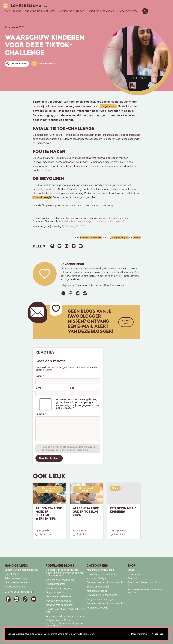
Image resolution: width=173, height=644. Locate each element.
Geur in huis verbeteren (59, 596)
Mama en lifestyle (97, 578)
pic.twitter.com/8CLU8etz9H (108, 221)
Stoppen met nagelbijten (60, 605)
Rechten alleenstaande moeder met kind (145, 591)
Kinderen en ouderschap (100, 570)
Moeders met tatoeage (58, 601)
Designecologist (121, 238)
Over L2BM (11, 574)
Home (6, 11)
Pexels (137, 238)
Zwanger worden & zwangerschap (106, 582)
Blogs (17, 11)
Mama (115, 488)
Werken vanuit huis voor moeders (65, 616)
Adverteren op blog (16, 578)
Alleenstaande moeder (49, 489)
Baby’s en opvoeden (98, 587)
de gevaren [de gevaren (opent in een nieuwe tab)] (108, 106)
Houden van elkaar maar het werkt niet (65, 610)
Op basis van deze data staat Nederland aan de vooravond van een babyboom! (65, 573)
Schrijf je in (126, 322)
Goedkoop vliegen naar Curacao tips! (146, 584)
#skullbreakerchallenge (78, 221)
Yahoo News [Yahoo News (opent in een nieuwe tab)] (97, 238)
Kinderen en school (97, 591)
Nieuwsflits (134, 574)
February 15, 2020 (75, 226)
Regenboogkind (55, 592)
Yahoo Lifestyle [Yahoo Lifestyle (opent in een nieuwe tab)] (42, 197)
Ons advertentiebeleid (17, 582)
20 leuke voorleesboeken (60, 580)
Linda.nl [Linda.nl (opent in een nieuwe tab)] (87, 238)
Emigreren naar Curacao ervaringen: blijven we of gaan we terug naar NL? (65, 623)
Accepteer (158, 634)
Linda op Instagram (101, 11)
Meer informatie (139, 634)
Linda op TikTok (128, 11)
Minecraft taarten (56, 584)
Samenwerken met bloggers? (21, 570)
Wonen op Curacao (72, 11)
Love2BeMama (43, 64)
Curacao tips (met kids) (40, 11)
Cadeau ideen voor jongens (61, 588)
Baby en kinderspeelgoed (101, 599)
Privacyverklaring (15, 587)
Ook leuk (133, 578)
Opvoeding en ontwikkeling (102, 574)
